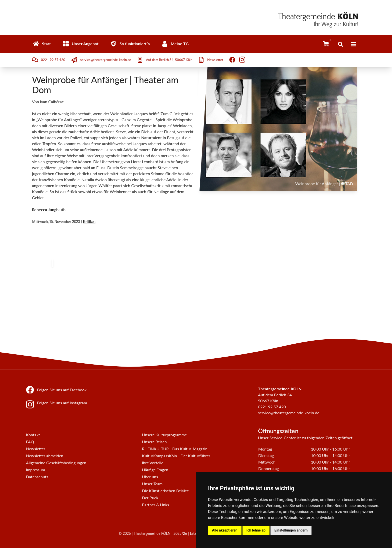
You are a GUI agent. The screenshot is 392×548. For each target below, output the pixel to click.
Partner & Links (155, 505)
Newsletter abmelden (45, 456)
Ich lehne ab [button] (256, 530)
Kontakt (33, 435)
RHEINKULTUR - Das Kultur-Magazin (175, 449)
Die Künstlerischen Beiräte (165, 491)
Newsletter (36, 449)
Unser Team (152, 484)
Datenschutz (37, 477)
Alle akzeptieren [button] (225, 530)
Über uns (150, 477)
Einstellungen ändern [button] (291, 530)
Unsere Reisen (154, 442)
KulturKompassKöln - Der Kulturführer (176, 456)
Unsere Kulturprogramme (164, 435)
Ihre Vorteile (153, 463)
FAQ (30, 442)
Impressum (35, 470)
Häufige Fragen (155, 470)
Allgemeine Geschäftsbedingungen (56, 463)
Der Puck (150, 498)
